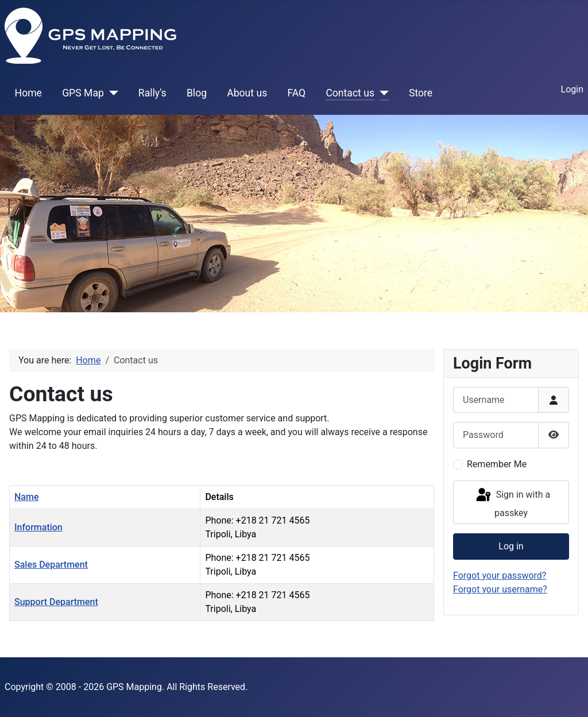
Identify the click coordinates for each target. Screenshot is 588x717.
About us (247, 93)
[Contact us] (382, 93)
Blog (197, 93)
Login (572, 89)
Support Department (56, 602)
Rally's (152, 93)
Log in (511, 546)
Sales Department (51, 565)
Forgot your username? (500, 589)
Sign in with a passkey (512, 503)
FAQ (296, 93)
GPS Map (83, 93)
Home (28, 93)
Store (421, 93)
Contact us (350, 93)
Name (26, 497)
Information (38, 527)
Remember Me (497, 464)
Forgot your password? (500, 575)
